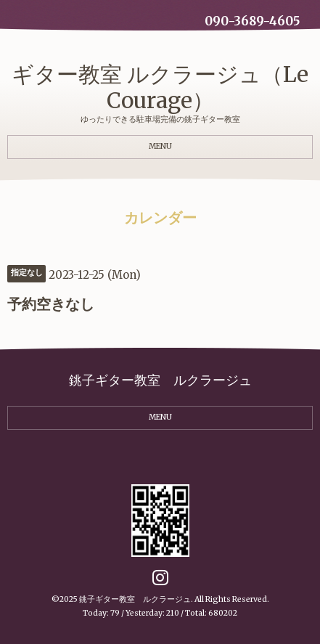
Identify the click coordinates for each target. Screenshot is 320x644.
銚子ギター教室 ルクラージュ (135, 599)
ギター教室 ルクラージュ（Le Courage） (160, 87)
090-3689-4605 (252, 21)
